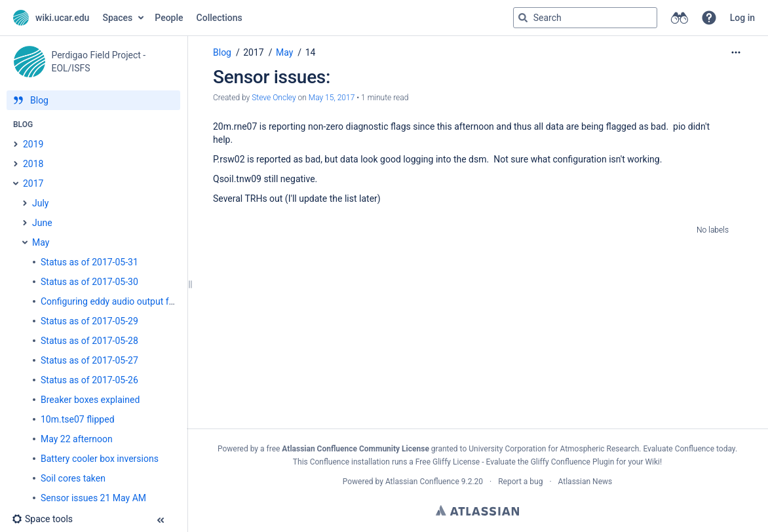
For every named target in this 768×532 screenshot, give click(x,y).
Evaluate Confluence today (689, 449)
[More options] (736, 52)
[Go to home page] (51, 18)
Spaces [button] (117, 18)
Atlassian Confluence (422, 482)
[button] (709, 18)
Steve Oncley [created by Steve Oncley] (274, 98)
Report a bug (520, 482)
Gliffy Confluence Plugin (573, 462)
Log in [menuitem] (742, 18)
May (284, 52)
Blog (222, 52)
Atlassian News (586, 482)
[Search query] (585, 18)
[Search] (523, 18)
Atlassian (477, 510)
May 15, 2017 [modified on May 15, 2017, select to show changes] (332, 98)
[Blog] (93, 100)
